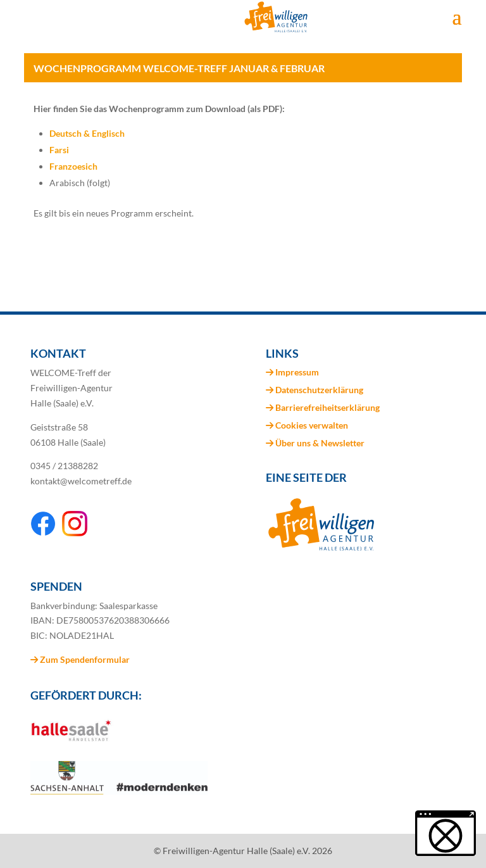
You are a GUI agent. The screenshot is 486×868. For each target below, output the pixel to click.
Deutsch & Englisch (87, 133)
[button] (445, 833)
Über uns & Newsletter (320, 443)
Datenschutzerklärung (319, 390)
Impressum (297, 372)
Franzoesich (73, 166)
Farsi (59, 150)
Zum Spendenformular (80, 659)
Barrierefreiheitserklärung (327, 407)
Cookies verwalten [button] (312, 425)
